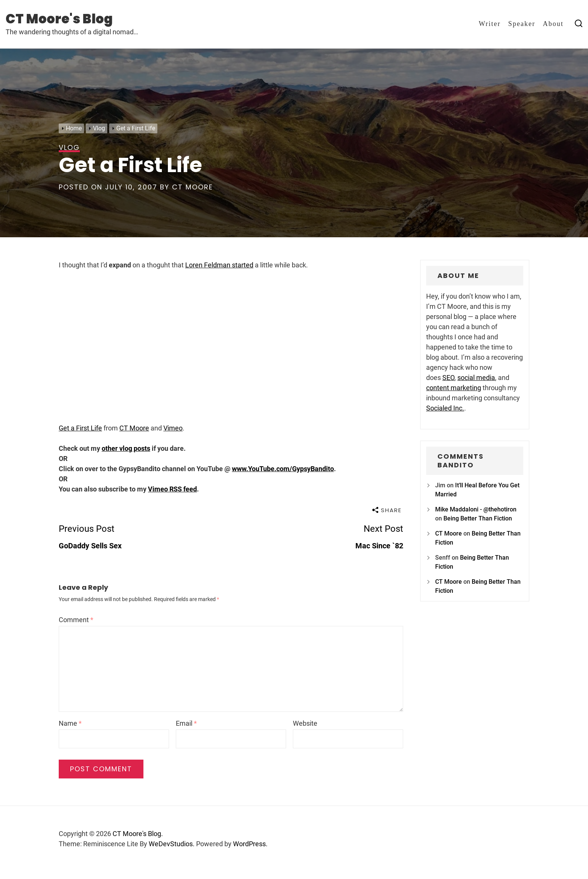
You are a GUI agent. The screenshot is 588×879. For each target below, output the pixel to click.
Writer (490, 24)
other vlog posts (126, 448)
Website (305, 723)
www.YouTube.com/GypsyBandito (283, 469)
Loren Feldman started (219, 265)
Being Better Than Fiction (478, 518)
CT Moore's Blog (59, 19)
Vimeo (173, 428)
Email (186, 723)
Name (70, 723)
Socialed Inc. (445, 408)
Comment (76, 620)
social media (476, 378)
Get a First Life (80, 428)
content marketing (454, 388)
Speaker (522, 24)
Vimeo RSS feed (172, 489)
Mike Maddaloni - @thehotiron (476, 509)
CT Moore (193, 187)
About (553, 24)
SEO (448, 378)
